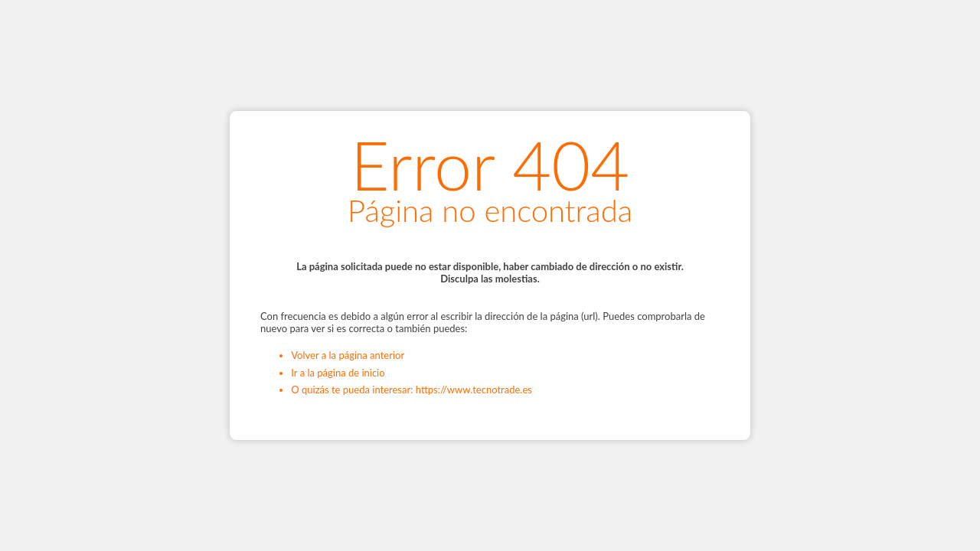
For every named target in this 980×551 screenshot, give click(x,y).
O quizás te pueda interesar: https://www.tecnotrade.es (412, 390)
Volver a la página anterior (348, 355)
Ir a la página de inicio (338, 373)
